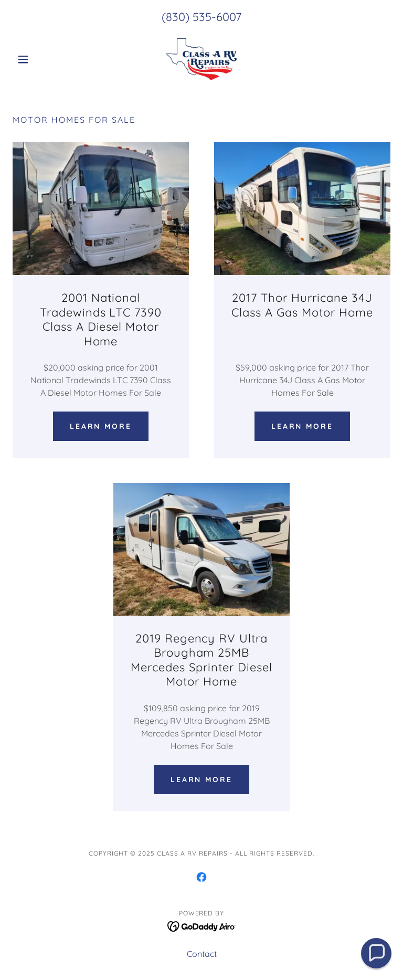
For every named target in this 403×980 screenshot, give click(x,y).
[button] (41, 59)
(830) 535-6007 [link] (201, 17)
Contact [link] (202, 954)
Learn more (101, 426)
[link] (201, 59)
